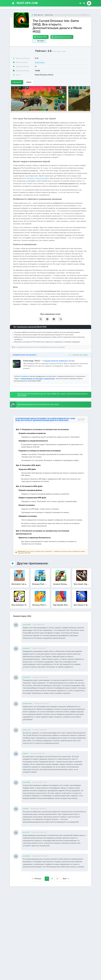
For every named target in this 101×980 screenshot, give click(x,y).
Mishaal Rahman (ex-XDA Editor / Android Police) (38, 379)
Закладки (39, 41)
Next (66, 879)
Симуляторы (40, 62)
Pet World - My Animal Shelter (38, 178)
